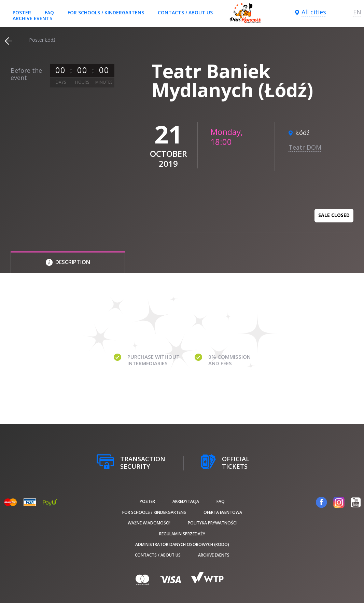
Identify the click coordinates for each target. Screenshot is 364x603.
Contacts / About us (185, 12)
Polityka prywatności (212, 523)
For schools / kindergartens (106, 12)
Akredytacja (186, 501)
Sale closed (334, 215)
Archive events (32, 18)
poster (22, 12)
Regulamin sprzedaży (182, 534)
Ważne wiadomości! (149, 523)
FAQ (49, 12)
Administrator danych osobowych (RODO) (182, 544)
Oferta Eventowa (223, 512)
